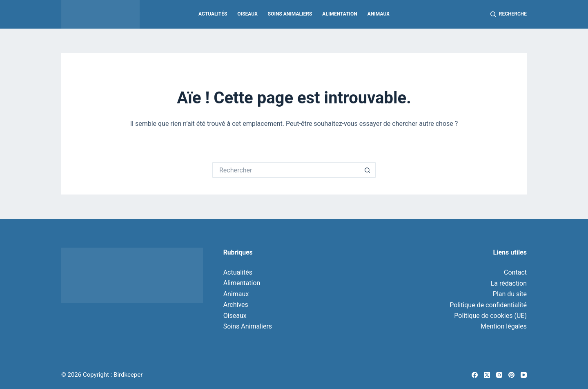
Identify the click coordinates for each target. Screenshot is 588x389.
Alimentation (340, 14)
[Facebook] (475, 375)
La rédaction (509, 283)
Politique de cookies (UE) (490, 316)
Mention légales (504, 326)
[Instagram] (499, 375)
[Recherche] (509, 14)
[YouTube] (524, 375)
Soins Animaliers (290, 14)
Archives (236, 305)
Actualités (213, 14)
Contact (515, 272)
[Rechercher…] (286, 170)
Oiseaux (247, 14)
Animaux (379, 14)
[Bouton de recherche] (367, 170)
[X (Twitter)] (487, 375)
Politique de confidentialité (488, 305)
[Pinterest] (511, 375)
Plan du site (510, 294)
